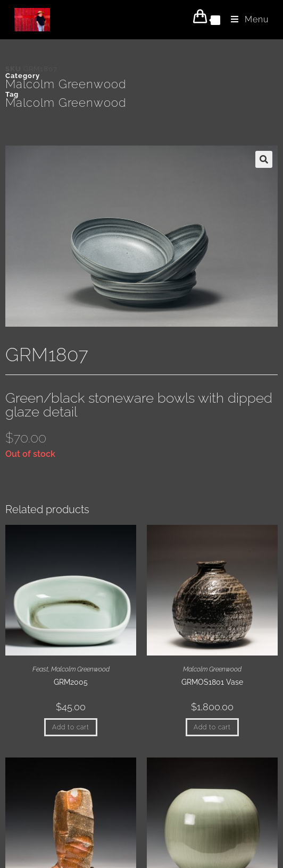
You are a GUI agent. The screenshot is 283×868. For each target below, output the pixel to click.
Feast (40, 669)
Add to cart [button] (71, 727)
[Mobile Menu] (246, 19)
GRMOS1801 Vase (212, 682)
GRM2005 (71, 682)
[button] (264, 159)
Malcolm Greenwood (66, 84)
